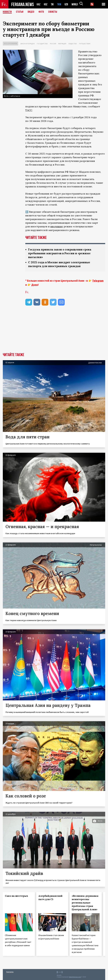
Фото (41, 12)
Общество (73, 44)
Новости (7, 12)
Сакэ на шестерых (17, 896)
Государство (42, 44)
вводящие (57, 226)
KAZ (39, 4)
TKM (60, 4)
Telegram (98, 281)
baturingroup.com (75, 977)
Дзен (35, 285)
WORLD (76, 4)
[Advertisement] (54, 332)
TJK (53, 4)
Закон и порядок (27, 44)
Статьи (20, 12)
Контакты (10, 972)
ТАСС (29, 110)
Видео (31, 12)
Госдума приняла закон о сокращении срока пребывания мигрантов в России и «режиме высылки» (61, 253)
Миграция (62, 44)
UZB (67, 4)
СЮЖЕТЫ (53, 12)
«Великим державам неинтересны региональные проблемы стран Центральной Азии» (85, 903)
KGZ (46, 4)
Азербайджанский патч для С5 (50, 898)
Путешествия (85, 44)
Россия (53, 44)
